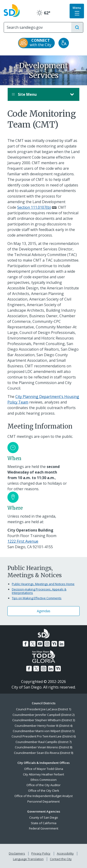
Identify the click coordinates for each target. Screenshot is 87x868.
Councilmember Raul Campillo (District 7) (43, 742)
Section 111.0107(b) (34, 207)
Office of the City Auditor (43, 785)
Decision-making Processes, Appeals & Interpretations (39, 591)
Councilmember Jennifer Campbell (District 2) (43, 715)
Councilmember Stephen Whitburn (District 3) (44, 720)
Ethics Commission (44, 780)
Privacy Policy (41, 853)
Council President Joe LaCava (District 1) (43, 709)
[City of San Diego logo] (12, 10)
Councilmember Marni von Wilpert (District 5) (44, 731)
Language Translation (28, 859)
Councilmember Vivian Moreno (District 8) (43, 747)
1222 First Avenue (23, 541)
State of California (44, 823)
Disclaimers (17, 853)
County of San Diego (44, 817)
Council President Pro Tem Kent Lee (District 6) (44, 736)
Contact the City (61, 859)
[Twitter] (33, 644)
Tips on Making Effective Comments (37, 598)
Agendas (44, 611)
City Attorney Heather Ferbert (43, 774)
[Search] (38, 27)
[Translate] (64, 43)
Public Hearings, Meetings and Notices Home (43, 584)
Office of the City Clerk (44, 791)
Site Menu (39, 94)
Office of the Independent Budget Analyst (43, 796)
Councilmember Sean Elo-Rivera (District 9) (43, 753)
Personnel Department (43, 801)
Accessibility (65, 853)
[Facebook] (26, 644)
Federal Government (44, 828)
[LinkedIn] (61, 644)
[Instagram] (47, 644)
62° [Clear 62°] (43, 13)
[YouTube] (40, 644)
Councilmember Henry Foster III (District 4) (43, 726)
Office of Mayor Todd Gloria (44, 769)
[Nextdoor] (54, 644)
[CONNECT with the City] (36, 43)
